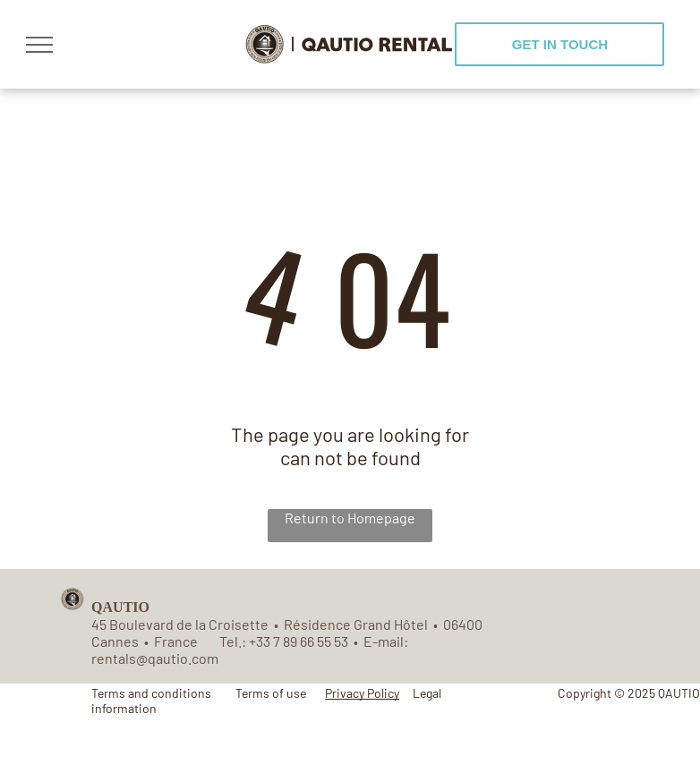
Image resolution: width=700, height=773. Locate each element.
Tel (229, 641)
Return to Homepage (350, 518)
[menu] (39, 45)
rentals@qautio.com (155, 658)
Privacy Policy (362, 693)
